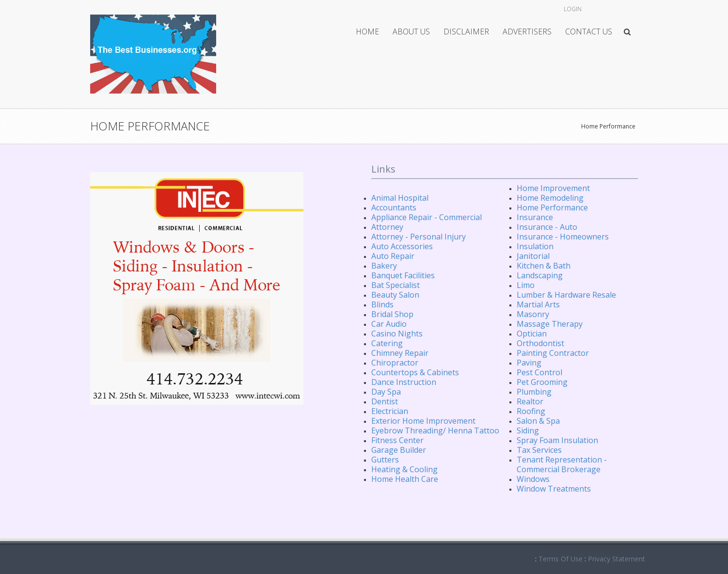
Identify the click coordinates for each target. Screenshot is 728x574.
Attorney (387, 227)
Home (367, 32)
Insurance (535, 217)
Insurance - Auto (547, 227)
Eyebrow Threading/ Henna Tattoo (435, 430)
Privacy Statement (617, 559)
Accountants (394, 207)
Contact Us (589, 32)
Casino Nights (397, 334)
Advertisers (527, 32)
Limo (526, 285)
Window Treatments (554, 489)
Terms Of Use (561, 559)
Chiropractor (395, 363)
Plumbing (534, 392)
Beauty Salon (395, 295)
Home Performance (608, 126)
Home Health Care (405, 479)
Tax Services (539, 450)
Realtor (530, 401)
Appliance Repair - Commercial (427, 217)
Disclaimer (466, 32)
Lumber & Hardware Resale (566, 295)
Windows (533, 479)
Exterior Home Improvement (423, 421)
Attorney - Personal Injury (419, 237)
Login (573, 9)
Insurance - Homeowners (563, 237)
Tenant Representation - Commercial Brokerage (562, 464)
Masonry (533, 314)
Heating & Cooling (404, 469)
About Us (411, 32)
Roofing (531, 411)
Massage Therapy (550, 324)
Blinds (382, 304)
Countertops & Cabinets (415, 372)
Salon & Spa (538, 421)
